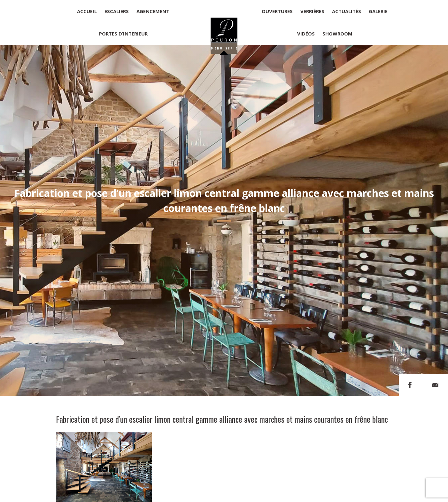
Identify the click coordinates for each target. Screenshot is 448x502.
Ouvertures (277, 11)
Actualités (347, 11)
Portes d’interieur (123, 34)
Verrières (312, 11)
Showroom (337, 34)
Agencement (153, 11)
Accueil (87, 11)
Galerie (378, 11)
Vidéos (306, 34)
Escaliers (117, 11)
